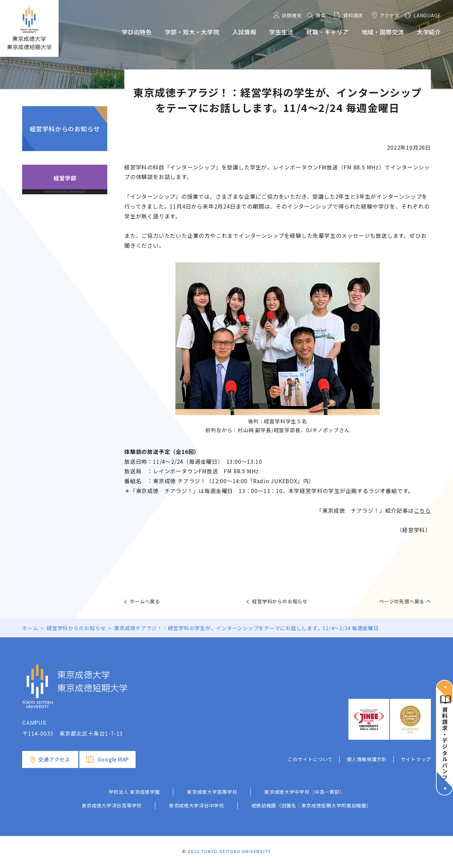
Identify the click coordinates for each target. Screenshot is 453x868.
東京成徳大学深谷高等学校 (112, 805)
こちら (422, 510)
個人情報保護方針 (367, 759)
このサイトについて (310, 759)
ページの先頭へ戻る (402, 601)
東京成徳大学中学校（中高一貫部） (304, 792)
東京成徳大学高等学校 (212, 792)
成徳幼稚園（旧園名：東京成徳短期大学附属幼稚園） (311, 805)
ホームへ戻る (145, 601)
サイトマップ (416, 759)
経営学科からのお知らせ (65, 129)
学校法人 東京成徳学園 (134, 792)
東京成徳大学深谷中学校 (197, 805)
